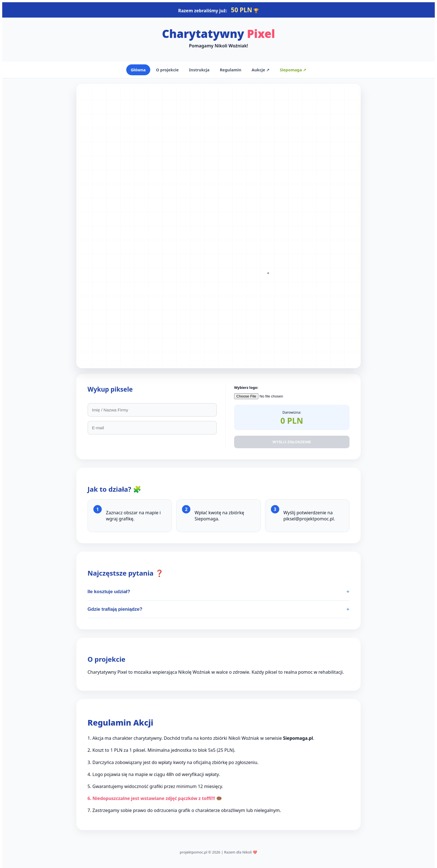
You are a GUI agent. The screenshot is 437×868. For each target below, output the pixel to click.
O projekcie (167, 70)
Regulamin (231, 70)
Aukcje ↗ (261, 70)
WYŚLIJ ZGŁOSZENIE (292, 442)
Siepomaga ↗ (293, 70)
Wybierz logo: (246, 387)
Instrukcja (199, 70)
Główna (138, 70)
